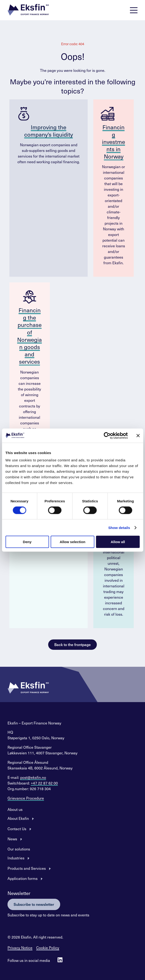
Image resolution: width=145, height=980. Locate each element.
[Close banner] (138, 435)
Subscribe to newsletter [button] (34, 904)
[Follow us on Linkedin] (60, 960)
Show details (119, 527)
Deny (27, 542)
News (12, 839)
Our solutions (19, 849)
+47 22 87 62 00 (44, 783)
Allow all (118, 542)
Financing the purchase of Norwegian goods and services (29, 336)
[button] (28, 10)
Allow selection (72, 542)
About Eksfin (18, 818)
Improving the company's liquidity (49, 131)
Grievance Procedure (26, 798)
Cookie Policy (48, 947)
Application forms (23, 878)
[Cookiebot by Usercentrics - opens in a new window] (107, 435)
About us (15, 809)
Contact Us (17, 829)
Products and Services (27, 868)
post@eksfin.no (33, 777)
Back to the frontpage (72, 644)
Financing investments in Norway (114, 142)
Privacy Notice (20, 947)
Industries (16, 858)
